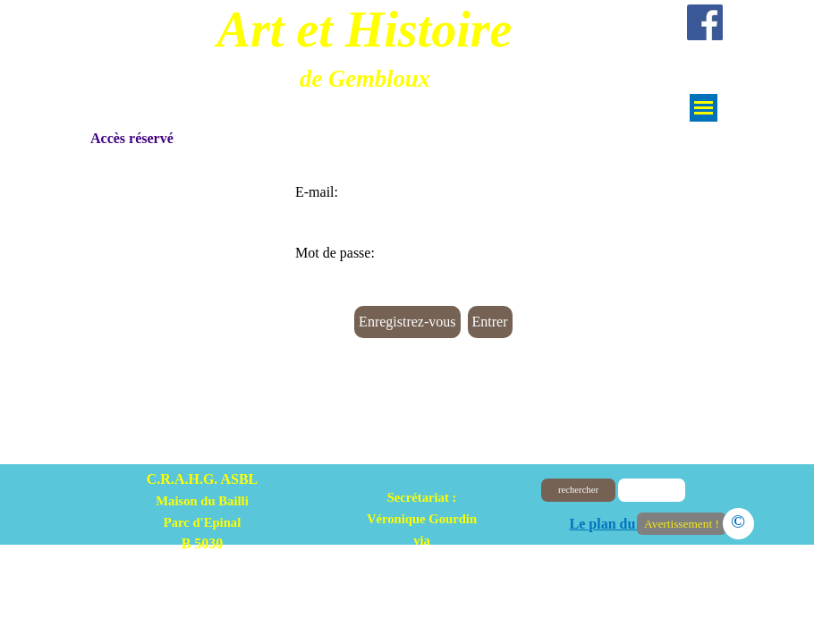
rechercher (578, 490)
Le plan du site (615, 524)
